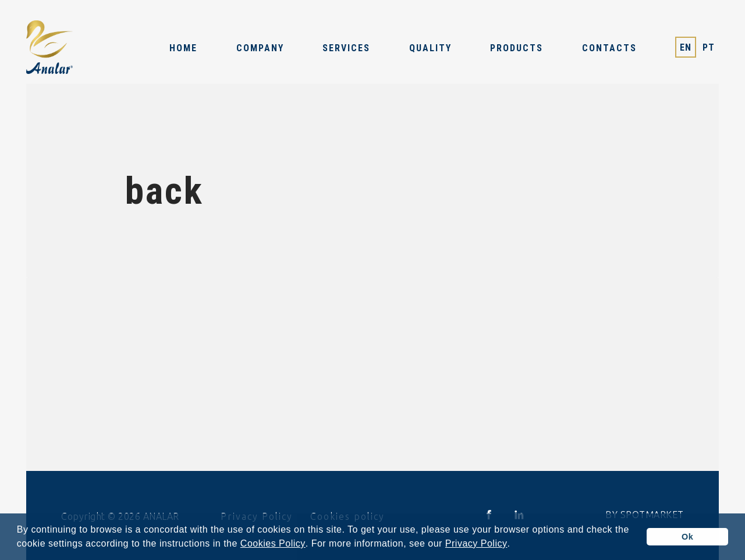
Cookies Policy (273, 544)
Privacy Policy (476, 544)
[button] (515, 545)
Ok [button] (687, 537)
